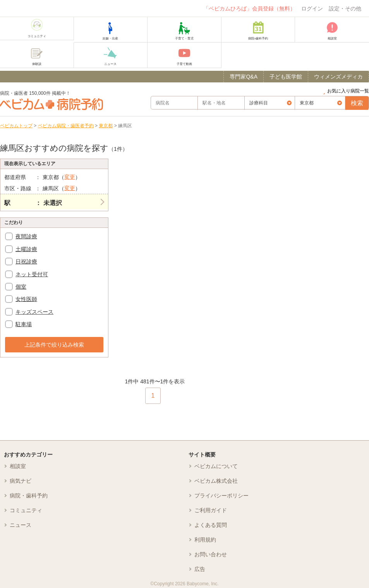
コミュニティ (26, 510)
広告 (200, 569)
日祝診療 (26, 262)
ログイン (312, 9)
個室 (21, 287)
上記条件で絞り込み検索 (54, 345)
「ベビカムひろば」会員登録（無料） (249, 9)
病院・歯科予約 (29, 496)
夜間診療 (26, 236)
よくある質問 (211, 525)
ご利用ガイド (211, 510)
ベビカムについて (216, 466)
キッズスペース (34, 312)
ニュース (21, 525)
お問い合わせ (211, 554)
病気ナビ (21, 481)
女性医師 (26, 299)
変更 (70, 177)
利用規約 (205, 540)
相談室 (18, 466)
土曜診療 (26, 249)
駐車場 (24, 324)
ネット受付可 (32, 274)
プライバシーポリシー (221, 496)
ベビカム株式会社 (216, 481)
